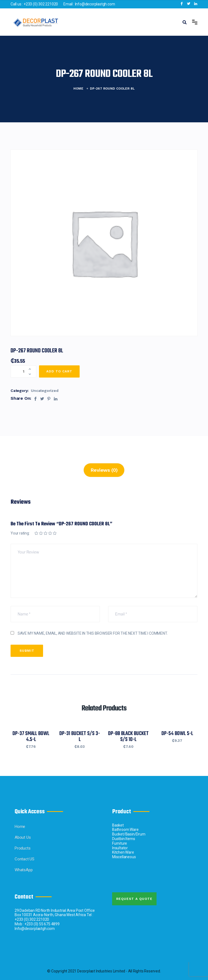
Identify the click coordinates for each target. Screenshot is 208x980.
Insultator (120, 848)
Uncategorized (45, 391)
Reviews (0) (104, 470)
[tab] (104, 470)
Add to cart (59, 371)
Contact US (25, 859)
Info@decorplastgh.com (95, 4)
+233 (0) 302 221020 (41, 4)
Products (22, 848)
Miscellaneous (124, 857)
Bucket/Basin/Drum (129, 834)
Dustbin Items (123, 839)
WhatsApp (24, 870)
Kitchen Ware (123, 852)
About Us (23, 837)
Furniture (120, 843)
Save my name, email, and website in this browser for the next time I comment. (93, 633)
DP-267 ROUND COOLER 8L (37, 351)
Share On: (21, 398)
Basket (118, 825)
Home (78, 89)
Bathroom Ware (125, 830)
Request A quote (134, 899)
